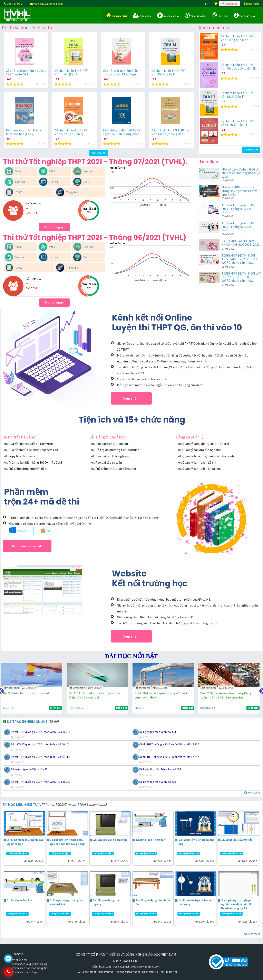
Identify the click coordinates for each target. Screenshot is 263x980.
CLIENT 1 (9, 708)
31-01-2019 (30, 688)
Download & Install (27, 546)
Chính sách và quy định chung (30, 964)
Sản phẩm (168, 15)
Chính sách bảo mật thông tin (30, 968)
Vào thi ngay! (54, 227)
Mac (46, 530)
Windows (18, 530)
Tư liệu (220, 15)
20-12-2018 (96, 688)
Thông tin (244, 15)
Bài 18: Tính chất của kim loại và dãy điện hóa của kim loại (95, 695)
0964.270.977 (26, 972)
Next (261, 690)
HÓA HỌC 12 (77, 708)
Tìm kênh (142, 15)
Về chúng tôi (20, 960)
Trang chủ (116, 15)
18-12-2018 (227, 688)
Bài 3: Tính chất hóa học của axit (27, 693)
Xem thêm (131, 398)
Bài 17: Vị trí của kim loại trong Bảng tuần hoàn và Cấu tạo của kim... (227, 695)
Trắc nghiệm (196, 15)
